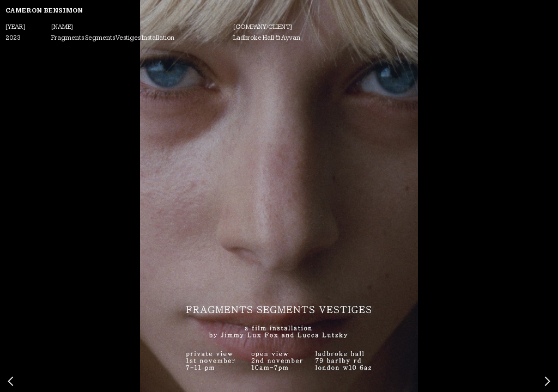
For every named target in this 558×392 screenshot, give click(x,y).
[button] (56, 196)
